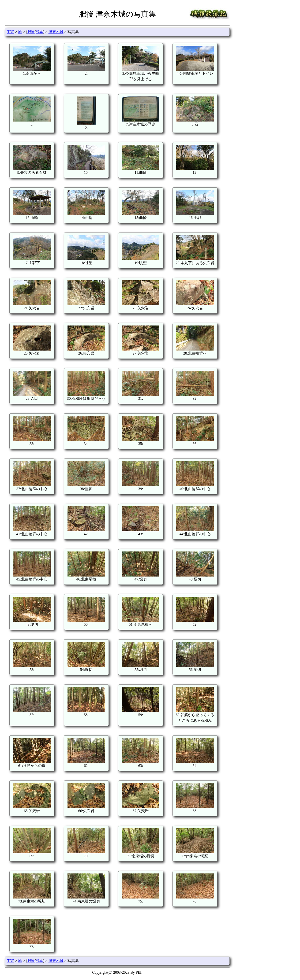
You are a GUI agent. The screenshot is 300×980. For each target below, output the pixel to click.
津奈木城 (56, 32)
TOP (11, 32)
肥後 (31, 32)
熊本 (39, 32)
